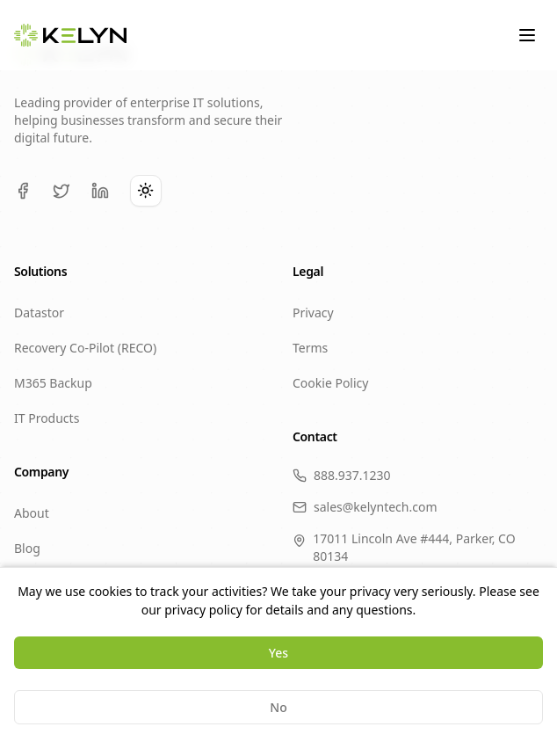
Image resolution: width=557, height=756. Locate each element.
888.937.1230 (342, 475)
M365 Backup (53, 383)
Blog (27, 548)
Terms (310, 348)
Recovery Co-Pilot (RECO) (85, 348)
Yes (278, 653)
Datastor (39, 313)
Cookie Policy (330, 383)
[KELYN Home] (70, 36)
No (278, 707)
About (32, 513)
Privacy (313, 313)
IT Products (47, 418)
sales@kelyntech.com (365, 507)
